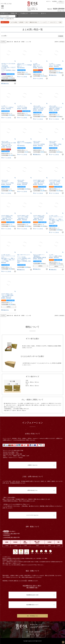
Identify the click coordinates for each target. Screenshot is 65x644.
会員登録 (55, 1)
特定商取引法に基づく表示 (32, 595)
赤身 (27, 22)
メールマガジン (61, 3)
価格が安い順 (10, 42)
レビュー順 (28, 42)
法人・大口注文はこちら (32, 616)
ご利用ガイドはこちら (32, 465)
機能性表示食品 (33, 22)
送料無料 (21, 22)
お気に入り (24, 13)
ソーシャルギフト (43, 22)
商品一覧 (14, 13)
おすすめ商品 (14, 22)
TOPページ (4, 13)
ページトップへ (63, 642)
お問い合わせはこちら (32, 490)
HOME (2, 19)
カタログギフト (54, 22)
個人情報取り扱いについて (32, 605)
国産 (60, 22)
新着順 (23, 42)
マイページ (34, 13)
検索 (17, 16)
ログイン (49, 1)
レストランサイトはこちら (32, 515)
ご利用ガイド (61, 1)
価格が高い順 (17, 42)
